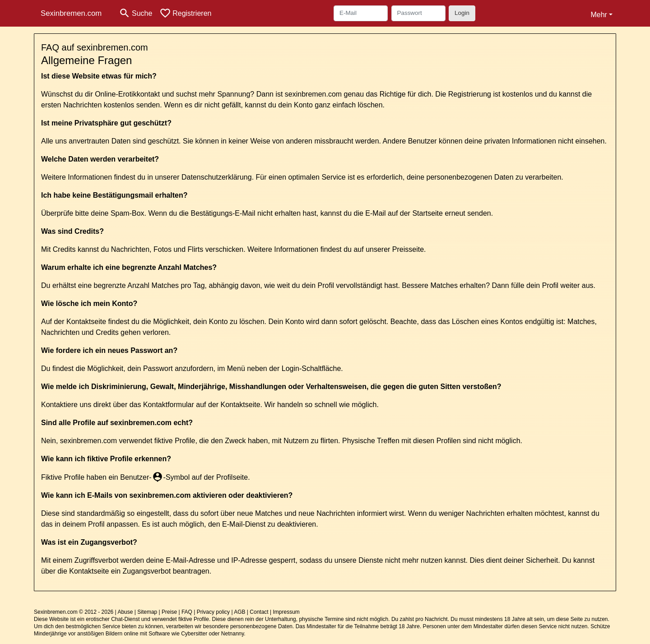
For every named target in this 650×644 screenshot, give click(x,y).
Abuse (125, 612)
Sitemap (147, 612)
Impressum (286, 612)
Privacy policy (213, 612)
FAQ (187, 612)
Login (462, 13)
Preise (169, 612)
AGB (239, 612)
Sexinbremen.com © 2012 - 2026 (74, 612)
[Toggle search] (135, 13)
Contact (259, 612)
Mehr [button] (599, 15)
